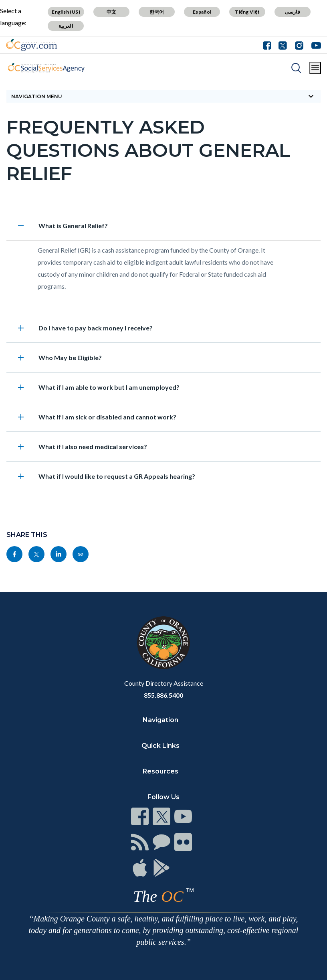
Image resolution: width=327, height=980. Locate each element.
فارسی (293, 12)
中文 (112, 12)
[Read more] (32, 45)
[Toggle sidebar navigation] (163, 96)
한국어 (157, 12)
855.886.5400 (163, 695)
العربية (66, 26)
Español (202, 12)
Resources (160, 771)
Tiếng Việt (247, 12)
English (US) (66, 12)
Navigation (160, 720)
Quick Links (160, 746)
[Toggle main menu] (315, 68)
